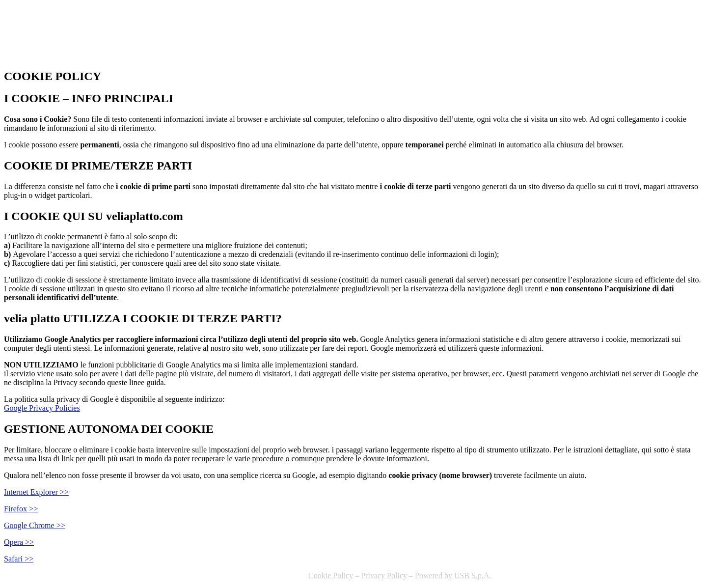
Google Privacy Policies (42, 408)
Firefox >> (21, 509)
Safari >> (19, 559)
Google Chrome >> (35, 525)
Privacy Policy (384, 575)
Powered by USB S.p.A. (453, 575)
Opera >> (19, 542)
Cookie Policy (331, 575)
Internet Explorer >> (36, 492)
